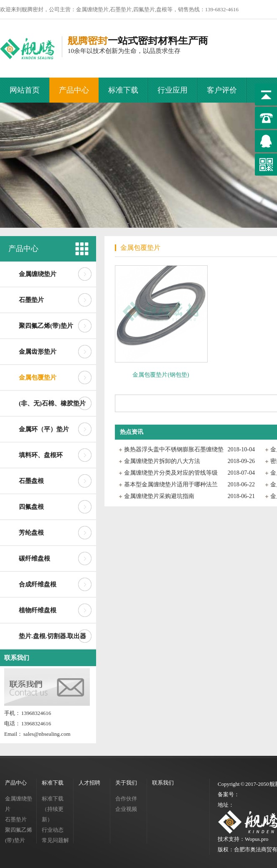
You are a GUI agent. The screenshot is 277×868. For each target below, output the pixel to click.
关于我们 (126, 783)
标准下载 (123, 90)
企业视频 (126, 809)
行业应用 (173, 90)
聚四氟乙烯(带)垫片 (46, 326)
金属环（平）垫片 (44, 429)
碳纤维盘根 (34, 559)
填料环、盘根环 (41, 455)
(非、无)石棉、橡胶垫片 (52, 403)
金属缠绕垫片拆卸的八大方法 (162, 461)
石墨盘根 (31, 481)
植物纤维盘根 (38, 610)
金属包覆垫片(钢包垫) (161, 375)
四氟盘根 (31, 507)
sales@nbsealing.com (47, 734)
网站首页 (25, 90)
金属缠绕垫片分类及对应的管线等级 (171, 473)
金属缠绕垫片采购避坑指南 (159, 496)
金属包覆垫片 (38, 377)
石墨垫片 (31, 300)
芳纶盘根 (31, 533)
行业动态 (53, 830)
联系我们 (17, 658)
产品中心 (74, 90)
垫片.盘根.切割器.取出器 (52, 636)
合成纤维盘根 (38, 584)
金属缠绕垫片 (38, 274)
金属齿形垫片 (38, 352)
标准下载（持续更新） (53, 809)
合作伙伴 (126, 799)
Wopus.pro (257, 839)
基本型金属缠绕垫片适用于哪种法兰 (171, 484)
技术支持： (231, 839)
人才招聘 (89, 783)
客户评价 (222, 90)
